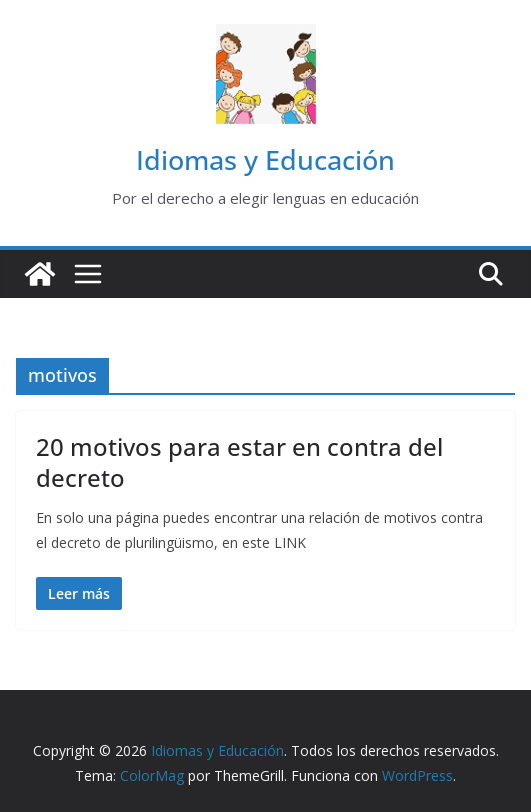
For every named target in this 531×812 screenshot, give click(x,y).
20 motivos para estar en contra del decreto (239, 462)
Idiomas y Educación (265, 159)
